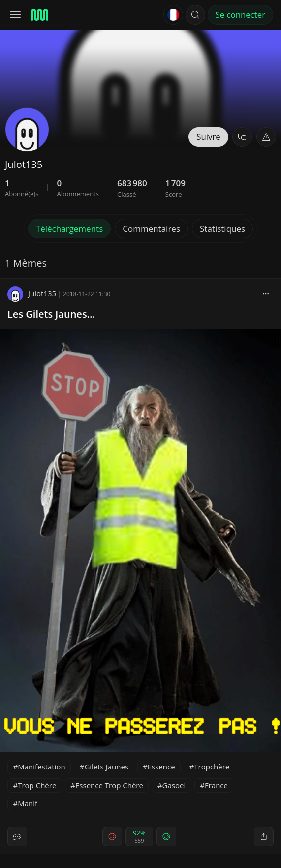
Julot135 (32, 293)
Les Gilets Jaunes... (51, 314)
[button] (195, 15)
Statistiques (222, 228)
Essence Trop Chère (109, 785)
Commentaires (151, 228)
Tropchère (212, 767)
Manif (28, 803)
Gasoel (174, 785)
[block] (266, 293)
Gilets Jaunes (106, 767)
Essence (161, 767)
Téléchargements (69, 228)
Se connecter (240, 15)
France (216, 785)
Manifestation (41, 767)
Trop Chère (37, 785)
